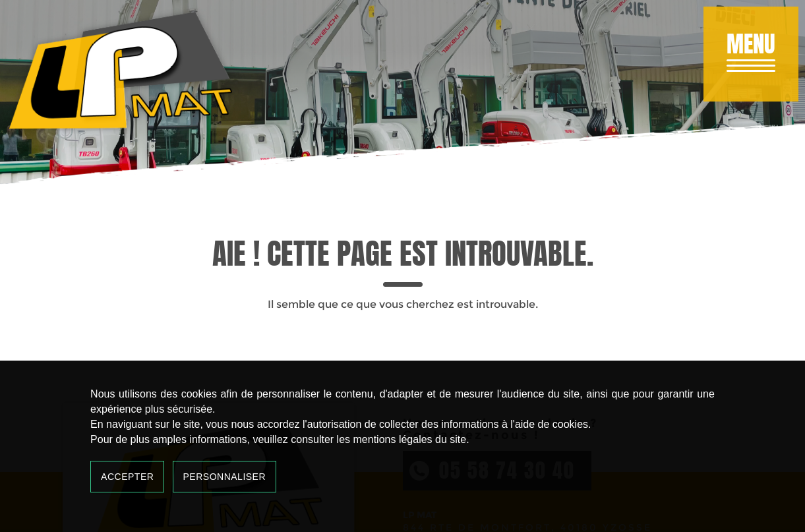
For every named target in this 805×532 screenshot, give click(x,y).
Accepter (127, 477)
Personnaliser (225, 477)
